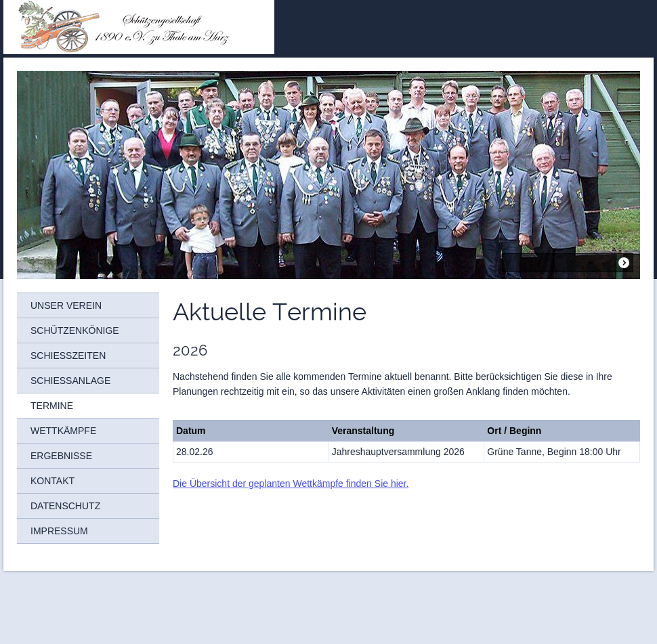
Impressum (59, 531)
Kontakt (52, 481)
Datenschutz (65, 506)
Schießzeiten (68, 356)
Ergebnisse (61, 456)
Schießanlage (70, 381)
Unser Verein (66, 305)
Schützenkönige (75, 330)
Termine (52, 406)
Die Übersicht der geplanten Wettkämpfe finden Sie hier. (291, 484)
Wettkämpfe (63, 431)
